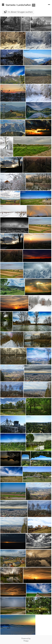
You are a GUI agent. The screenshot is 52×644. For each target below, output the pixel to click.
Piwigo (26, 641)
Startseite (11, 5)
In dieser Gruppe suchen (20, 12)
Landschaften (24, 5)
